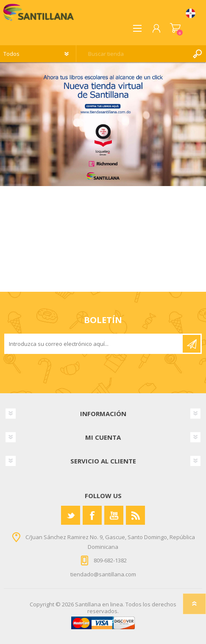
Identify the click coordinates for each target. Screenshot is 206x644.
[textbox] (133, 54)
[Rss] (135, 515)
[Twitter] (71, 515)
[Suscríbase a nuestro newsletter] (94, 344)
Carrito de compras (175, 28)
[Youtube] (114, 515)
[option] (103, 124)
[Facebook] (92, 515)
